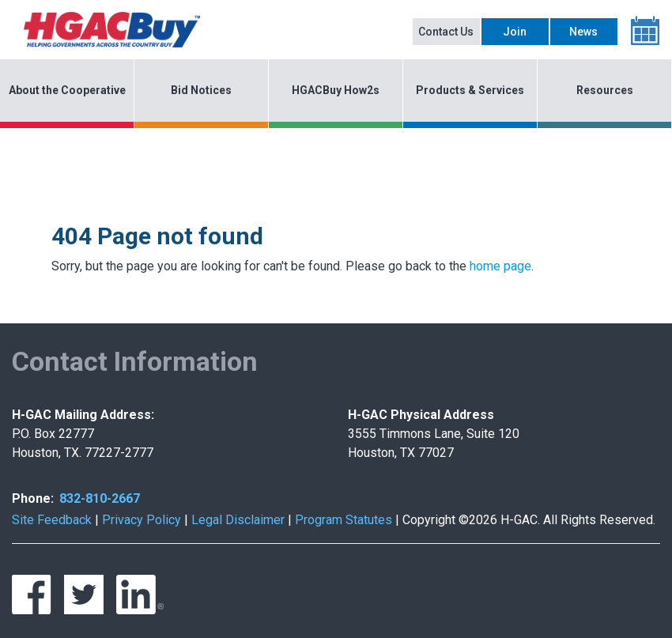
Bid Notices (201, 90)
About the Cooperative (67, 90)
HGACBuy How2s (336, 90)
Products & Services (470, 90)
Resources (605, 90)
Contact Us (446, 32)
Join (515, 32)
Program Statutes (344, 520)
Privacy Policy (142, 520)
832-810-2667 (100, 498)
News (583, 32)
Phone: (33, 498)
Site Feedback (52, 520)
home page (500, 266)
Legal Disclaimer (238, 520)
